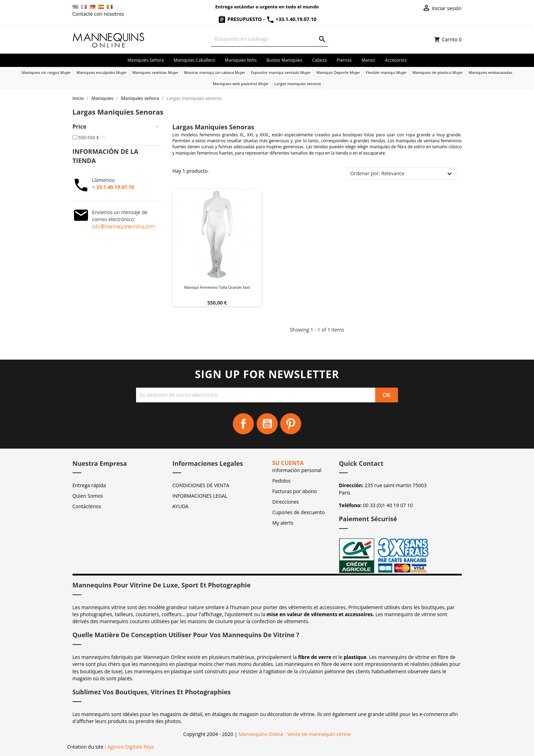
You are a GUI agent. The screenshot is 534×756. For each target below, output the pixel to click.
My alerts (283, 523)
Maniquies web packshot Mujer (241, 84)
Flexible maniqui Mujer (386, 72)
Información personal (297, 470)
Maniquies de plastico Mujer (438, 72)
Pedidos (282, 481)
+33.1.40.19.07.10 (291, 19)
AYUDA (181, 506)
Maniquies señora (146, 60)
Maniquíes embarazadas (490, 72)
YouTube (267, 424)
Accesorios (396, 60)
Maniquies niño (241, 60)
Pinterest (291, 424)
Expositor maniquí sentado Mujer (281, 72)
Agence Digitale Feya (131, 747)
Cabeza (319, 60)
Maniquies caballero (194, 60)
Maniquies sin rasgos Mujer (46, 72)
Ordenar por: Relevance (377, 173)
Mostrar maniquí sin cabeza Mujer (215, 72)
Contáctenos (87, 506)
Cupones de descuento (299, 512)
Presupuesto (241, 19)
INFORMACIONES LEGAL (200, 496)
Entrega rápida (89, 485)
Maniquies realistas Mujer (155, 72)
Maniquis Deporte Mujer (338, 72)
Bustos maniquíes (284, 60)
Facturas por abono (295, 491)
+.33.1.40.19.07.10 (113, 187)
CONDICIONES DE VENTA (201, 485)
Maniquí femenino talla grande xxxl (217, 287)
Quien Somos (88, 496)
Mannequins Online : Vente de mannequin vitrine (295, 734)
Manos (368, 60)
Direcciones (286, 502)
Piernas (344, 60)
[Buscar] (269, 39)
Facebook (243, 424)
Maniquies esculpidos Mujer (102, 72)
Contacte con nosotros (98, 14)
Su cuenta (288, 463)
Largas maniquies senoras (298, 84)
